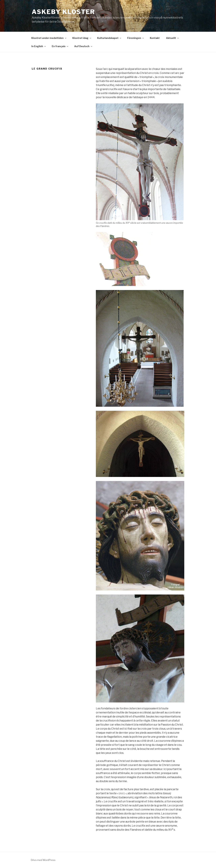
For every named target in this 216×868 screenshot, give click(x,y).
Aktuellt (173, 38)
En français (60, 46)
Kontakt (155, 38)
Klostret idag (82, 38)
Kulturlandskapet (109, 38)
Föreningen (136, 38)
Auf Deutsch (83, 46)
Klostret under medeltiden (49, 38)
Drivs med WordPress (43, 860)
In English (39, 46)
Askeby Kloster (63, 12)
